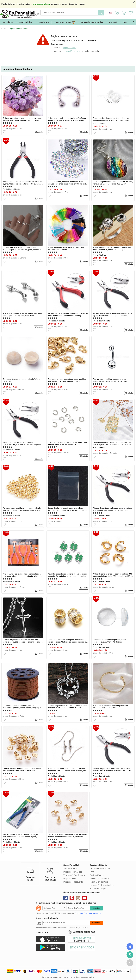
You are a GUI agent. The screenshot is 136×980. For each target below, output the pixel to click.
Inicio (4, 29)
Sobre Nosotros (70, 869)
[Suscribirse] (66, 923)
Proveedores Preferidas (92, 22)
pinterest (72, 898)
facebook (66, 898)
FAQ (92, 872)
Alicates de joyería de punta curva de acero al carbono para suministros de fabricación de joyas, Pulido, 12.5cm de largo (113, 770)
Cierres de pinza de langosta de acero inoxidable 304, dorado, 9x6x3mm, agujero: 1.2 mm (67, 380)
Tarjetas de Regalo (98, 889)
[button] (134, 22)
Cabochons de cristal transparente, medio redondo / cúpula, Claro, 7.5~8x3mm (110, 641)
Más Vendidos (25, 22)
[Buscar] (81, 13)
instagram (78, 898)
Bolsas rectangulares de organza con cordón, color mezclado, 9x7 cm (66, 249)
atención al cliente (73, 51)
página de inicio (69, 48)
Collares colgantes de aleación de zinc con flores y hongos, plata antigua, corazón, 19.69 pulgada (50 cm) (67, 707)
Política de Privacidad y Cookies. (88, 913)
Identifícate (117, 13)
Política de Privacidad (73, 872)
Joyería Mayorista (65, 22)
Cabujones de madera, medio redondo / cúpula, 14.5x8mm (22, 380)
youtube (84, 898)
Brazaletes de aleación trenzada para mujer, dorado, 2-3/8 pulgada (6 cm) (110, 707)
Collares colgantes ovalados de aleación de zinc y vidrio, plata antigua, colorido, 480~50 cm (113, 183)
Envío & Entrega (97, 875)
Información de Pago (99, 882)
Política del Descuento (73, 882)
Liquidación (43, 22)
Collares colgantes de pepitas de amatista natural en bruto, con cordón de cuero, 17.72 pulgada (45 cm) (23, 119)
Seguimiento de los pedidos (130, 947)
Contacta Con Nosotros (100, 869)
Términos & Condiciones (74, 875)
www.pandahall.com (42, 4)
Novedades (8, 22)
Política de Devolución (100, 879)
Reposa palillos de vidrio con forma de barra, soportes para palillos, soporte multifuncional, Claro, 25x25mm (111, 119)
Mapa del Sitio (70, 879)
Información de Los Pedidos (102, 885)
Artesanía (113, 22)
